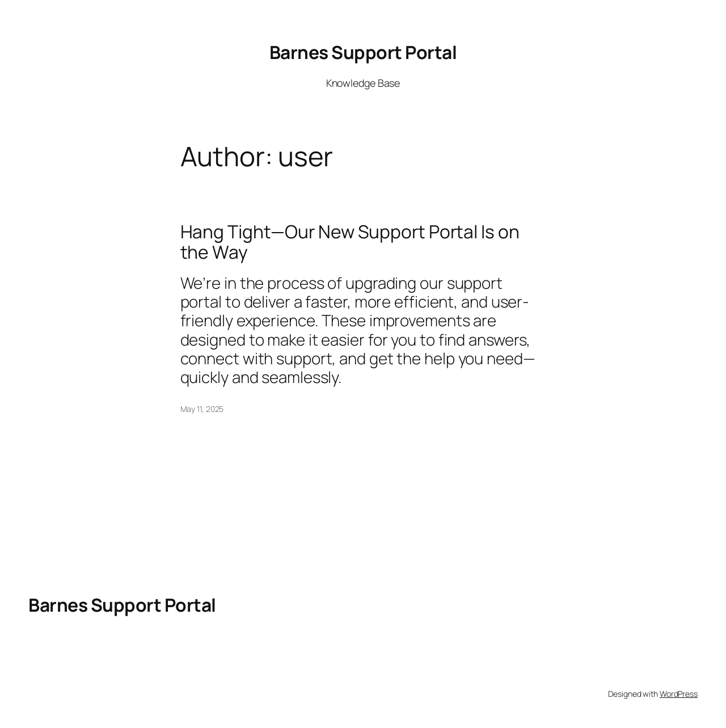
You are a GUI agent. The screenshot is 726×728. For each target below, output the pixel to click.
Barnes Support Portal (363, 52)
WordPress (679, 694)
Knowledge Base (363, 83)
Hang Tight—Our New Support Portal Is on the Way (350, 242)
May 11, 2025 (202, 409)
